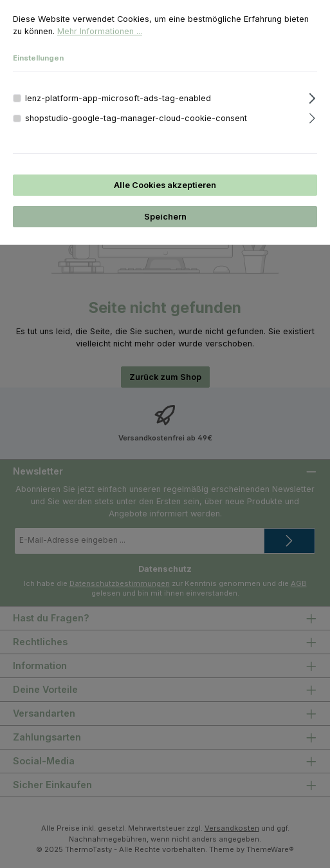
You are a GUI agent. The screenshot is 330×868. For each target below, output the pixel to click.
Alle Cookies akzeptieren (165, 185)
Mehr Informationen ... (100, 31)
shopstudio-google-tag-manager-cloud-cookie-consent (136, 118)
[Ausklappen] (312, 96)
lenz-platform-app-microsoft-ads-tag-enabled (118, 98)
